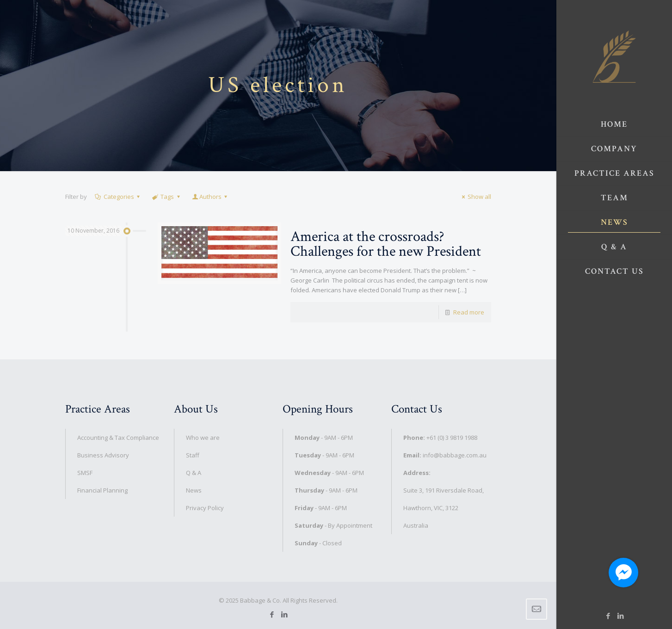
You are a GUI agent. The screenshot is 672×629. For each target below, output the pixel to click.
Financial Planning (102, 490)
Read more (469, 312)
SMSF (85, 473)
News (194, 490)
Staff (193, 455)
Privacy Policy (205, 508)
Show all (475, 197)
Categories (118, 197)
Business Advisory (103, 455)
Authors (210, 197)
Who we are (203, 438)
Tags (166, 197)
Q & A (194, 473)
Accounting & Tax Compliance (118, 438)
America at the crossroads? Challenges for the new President (386, 244)
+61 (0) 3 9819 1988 (452, 438)
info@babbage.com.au (455, 455)
